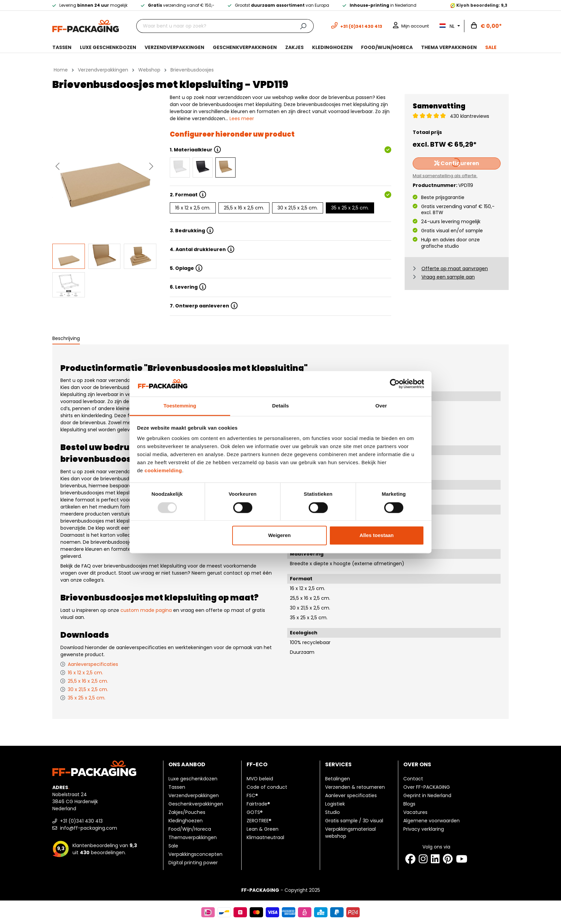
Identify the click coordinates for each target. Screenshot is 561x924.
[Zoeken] (303, 26)
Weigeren (279, 536)
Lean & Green (263, 829)
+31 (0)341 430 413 (78, 821)
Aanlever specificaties (351, 795)
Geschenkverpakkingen (196, 804)
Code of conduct (267, 787)
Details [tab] (280, 406)
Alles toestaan (377, 536)
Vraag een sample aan (448, 277)
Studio (333, 812)
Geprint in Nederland (427, 795)
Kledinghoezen (186, 821)
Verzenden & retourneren (355, 787)
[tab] (66, 339)
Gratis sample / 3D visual (354, 821)
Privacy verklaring (424, 829)
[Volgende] (151, 166)
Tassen (177, 787)
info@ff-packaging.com (85, 828)
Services (338, 764)
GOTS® (255, 812)
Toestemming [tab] (180, 406)
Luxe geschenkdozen (193, 779)
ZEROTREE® (259, 821)
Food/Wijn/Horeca (190, 829)
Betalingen (338, 779)
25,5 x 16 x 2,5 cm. (244, 208)
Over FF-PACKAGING (427, 787)
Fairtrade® (258, 804)
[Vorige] (57, 166)
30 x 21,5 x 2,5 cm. (298, 208)
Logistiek (335, 804)
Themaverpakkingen (193, 837)
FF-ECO (257, 764)
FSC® (252, 795)
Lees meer (242, 118)
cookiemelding (163, 471)
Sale (173, 846)
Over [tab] (381, 406)
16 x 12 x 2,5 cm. (193, 208)
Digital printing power (193, 863)
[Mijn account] (411, 26)
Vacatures (415, 812)
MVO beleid (260, 779)
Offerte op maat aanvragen (455, 269)
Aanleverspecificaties (93, 664)
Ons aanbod (187, 764)
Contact (413, 779)
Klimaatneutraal (265, 837)
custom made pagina (146, 610)
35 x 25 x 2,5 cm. (350, 208)
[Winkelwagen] (487, 26)
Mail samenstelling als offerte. (445, 176)
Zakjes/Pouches (187, 812)
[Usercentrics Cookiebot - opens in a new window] (395, 384)
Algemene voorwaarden (431, 821)
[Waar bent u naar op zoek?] (215, 26)
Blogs (409, 804)
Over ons (417, 764)
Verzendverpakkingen (194, 795)
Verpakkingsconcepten (195, 854)
